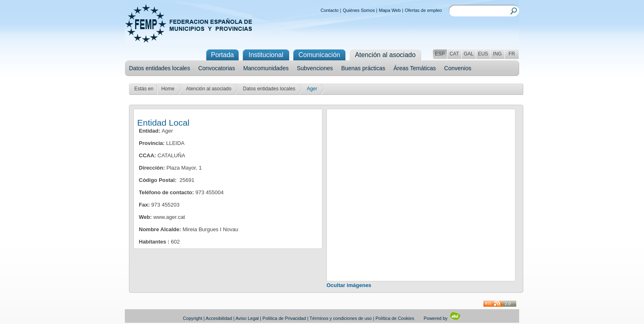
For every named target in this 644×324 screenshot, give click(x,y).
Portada (222, 55)
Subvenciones (315, 68)
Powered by (442, 318)
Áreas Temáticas (415, 68)
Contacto (329, 10)
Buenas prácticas (363, 68)
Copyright (192, 318)
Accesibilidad (219, 318)
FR (512, 54)
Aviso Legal (247, 318)
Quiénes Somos (359, 10)
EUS (483, 54)
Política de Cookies (395, 318)
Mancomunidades (266, 68)
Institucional (266, 55)
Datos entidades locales (160, 68)
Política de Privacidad (284, 318)
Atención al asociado (209, 89)
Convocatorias (217, 68)
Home (168, 89)
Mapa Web (390, 10)
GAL (469, 54)
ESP (440, 54)
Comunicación (319, 55)
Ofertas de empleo (424, 10)
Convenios (458, 68)
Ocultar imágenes (349, 285)
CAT (454, 54)
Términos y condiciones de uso (341, 318)
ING (497, 54)
